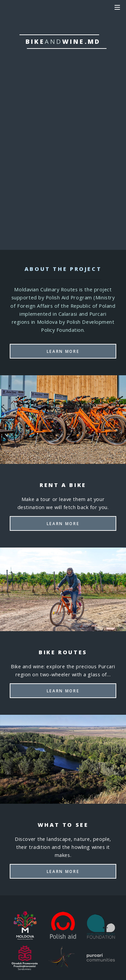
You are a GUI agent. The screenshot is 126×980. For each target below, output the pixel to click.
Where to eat (63, 206)
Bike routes (63, 163)
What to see (63, 185)
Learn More (63, 351)
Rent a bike (63, 141)
